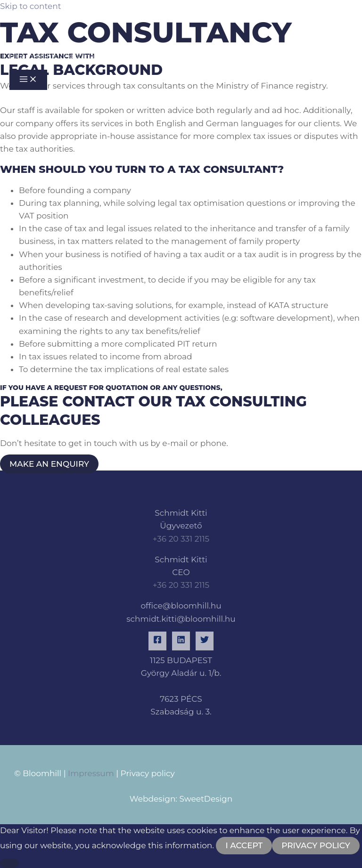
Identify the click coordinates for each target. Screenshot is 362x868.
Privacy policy (148, 773)
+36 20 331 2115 (181, 539)
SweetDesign (206, 799)
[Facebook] (157, 641)
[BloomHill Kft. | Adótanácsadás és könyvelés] (38, 28)
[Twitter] (205, 641)
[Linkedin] (181, 641)
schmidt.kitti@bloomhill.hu (181, 619)
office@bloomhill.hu (181, 606)
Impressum (90, 773)
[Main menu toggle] (28, 80)
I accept (244, 845)
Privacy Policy (316, 845)
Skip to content (31, 6)
